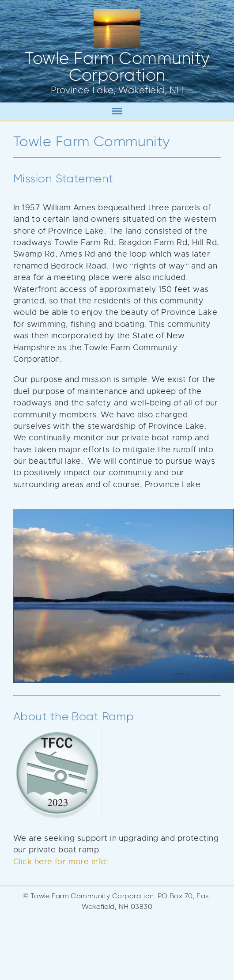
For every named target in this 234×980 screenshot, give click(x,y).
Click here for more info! (61, 862)
